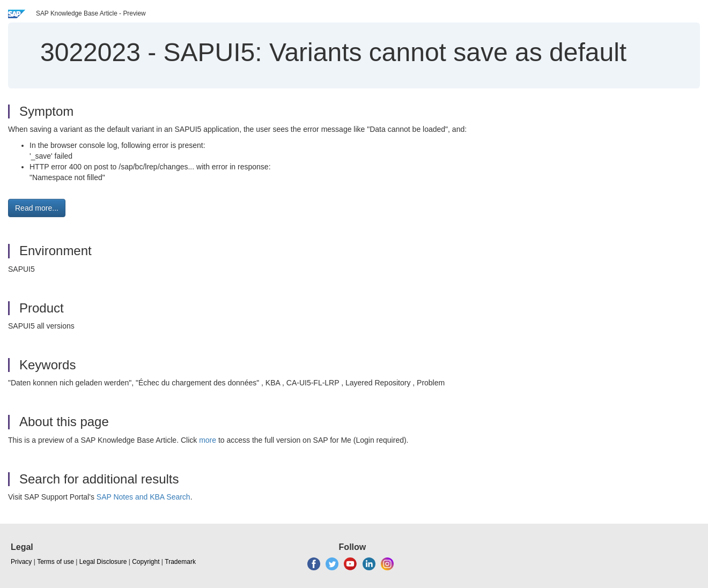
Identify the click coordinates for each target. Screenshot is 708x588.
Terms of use (56, 562)
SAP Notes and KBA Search (143, 497)
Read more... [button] (37, 208)
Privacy (21, 562)
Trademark (180, 562)
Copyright (146, 562)
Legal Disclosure (103, 562)
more (208, 440)
